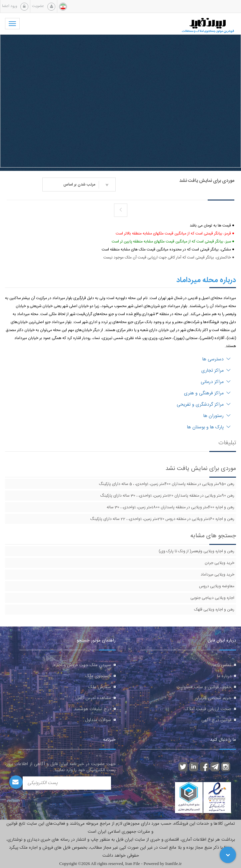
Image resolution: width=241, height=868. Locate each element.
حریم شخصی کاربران (213, 698)
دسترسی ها (216, 359)
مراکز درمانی (216, 382)
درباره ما (224, 676)
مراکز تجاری (216, 371)
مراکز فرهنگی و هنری (207, 393)
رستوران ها (217, 416)
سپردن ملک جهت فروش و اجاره (82, 665)
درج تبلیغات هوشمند (92, 709)
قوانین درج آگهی (216, 720)
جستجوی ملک (98, 676)
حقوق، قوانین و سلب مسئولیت (204, 687)
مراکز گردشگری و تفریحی (204, 405)
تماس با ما (222, 665)
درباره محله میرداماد (206, 280)
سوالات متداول (98, 720)
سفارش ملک (100, 687)
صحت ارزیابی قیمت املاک (208, 709)
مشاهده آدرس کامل (93, 698)
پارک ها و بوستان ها (209, 427)
